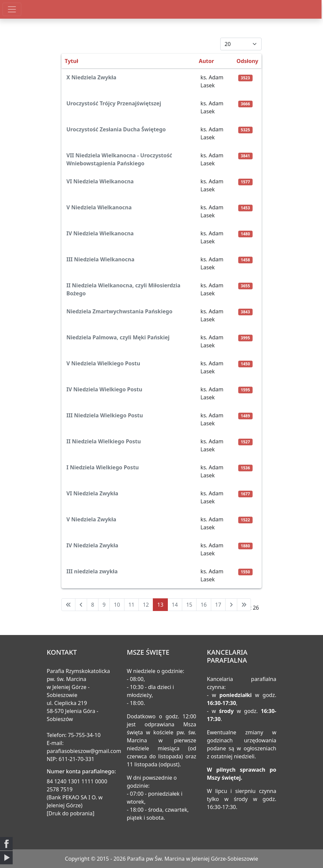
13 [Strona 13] (160, 605)
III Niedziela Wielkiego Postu (105, 415)
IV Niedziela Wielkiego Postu (104, 389)
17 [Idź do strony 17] (218, 605)
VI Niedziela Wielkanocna (100, 181)
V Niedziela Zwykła (91, 519)
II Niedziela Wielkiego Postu (104, 441)
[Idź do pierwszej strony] (68, 605)
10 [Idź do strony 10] (117, 605)
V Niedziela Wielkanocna (99, 207)
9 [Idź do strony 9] (104, 605)
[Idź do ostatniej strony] (244, 605)
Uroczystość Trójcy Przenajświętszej (114, 103)
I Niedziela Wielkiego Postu (103, 467)
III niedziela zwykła (92, 571)
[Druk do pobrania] (71, 813)
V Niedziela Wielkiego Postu (103, 363)
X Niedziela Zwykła (91, 77)
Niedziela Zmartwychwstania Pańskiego (119, 311)
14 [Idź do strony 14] (175, 605)
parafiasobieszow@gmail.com (84, 751)
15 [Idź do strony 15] (189, 605)
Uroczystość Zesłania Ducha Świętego (116, 129)
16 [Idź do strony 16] (204, 605)
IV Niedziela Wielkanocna (100, 233)
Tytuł (71, 61)
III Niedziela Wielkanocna (100, 259)
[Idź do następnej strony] (231, 605)
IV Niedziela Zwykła (92, 545)
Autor (207, 61)
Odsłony (247, 61)
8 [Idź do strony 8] (93, 605)
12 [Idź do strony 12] (146, 605)
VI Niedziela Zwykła (92, 493)
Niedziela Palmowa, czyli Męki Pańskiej (118, 337)
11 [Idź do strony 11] (131, 605)
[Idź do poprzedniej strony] (81, 605)
